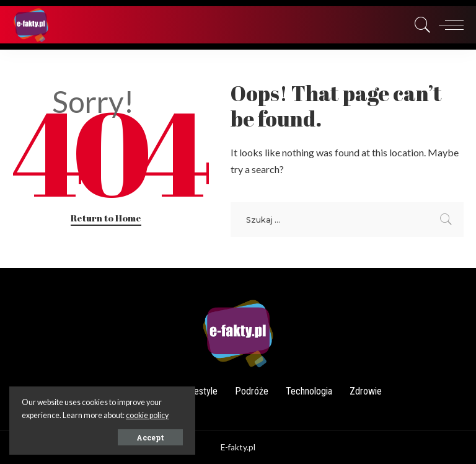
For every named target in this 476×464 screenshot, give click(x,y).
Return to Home (106, 218)
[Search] (420, 25)
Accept (150, 437)
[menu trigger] (448, 25)
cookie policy (147, 415)
